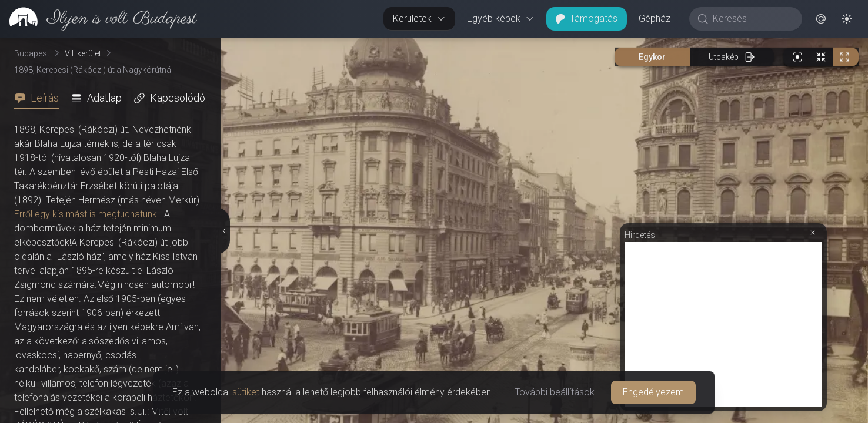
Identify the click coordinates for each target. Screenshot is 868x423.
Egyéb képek (501, 19)
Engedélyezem (653, 392)
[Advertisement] (723, 324)
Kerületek (419, 19)
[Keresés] (752, 19)
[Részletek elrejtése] (224, 231)
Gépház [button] (655, 19)
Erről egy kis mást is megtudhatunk (86, 214)
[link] (99, 19)
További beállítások (555, 392)
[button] (821, 19)
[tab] (40, 98)
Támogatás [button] (587, 19)
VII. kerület (83, 53)
